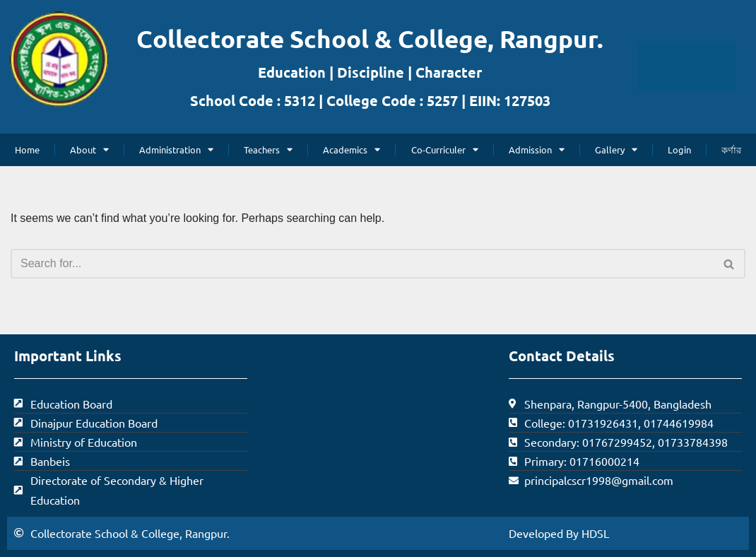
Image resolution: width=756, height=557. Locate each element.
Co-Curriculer (445, 149)
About (89, 149)
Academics (352, 149)
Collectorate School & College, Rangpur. (370, 39)
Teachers (268, 149)
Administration (176, 149)
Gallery (616, 149)
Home (27, 149)
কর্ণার (731, 149)
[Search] (362, 264)
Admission (537, 149)
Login (679, 149)
